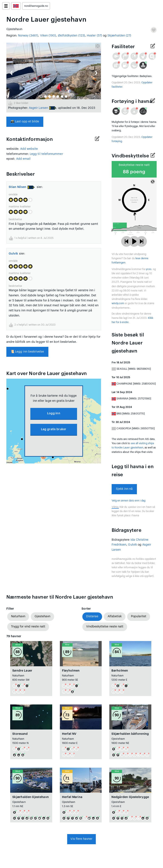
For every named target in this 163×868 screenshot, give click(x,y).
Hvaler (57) (94, 36)
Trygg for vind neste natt (28, 627)
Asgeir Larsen (38, 108)
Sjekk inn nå (124, 489)
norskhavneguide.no (36, 6)
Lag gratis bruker (54, 429)
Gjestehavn (42, 616)
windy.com (118, 303)
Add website (29, 149)
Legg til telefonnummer (46, 154)
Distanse (92, 616)
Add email (23, 159)
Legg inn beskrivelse (27, 352)
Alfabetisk (115, 616)
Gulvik (13, 254)
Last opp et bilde (25, 122)
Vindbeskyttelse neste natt (105, 627)
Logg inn (54, 413)
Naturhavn (18, 616)
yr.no (149, 269)
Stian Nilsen (18, 187)
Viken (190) (48, 36)
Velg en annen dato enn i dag (129, 501)
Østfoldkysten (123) (72, 36)
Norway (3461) (28, 36)
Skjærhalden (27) (119, 36)
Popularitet (139, 616)
